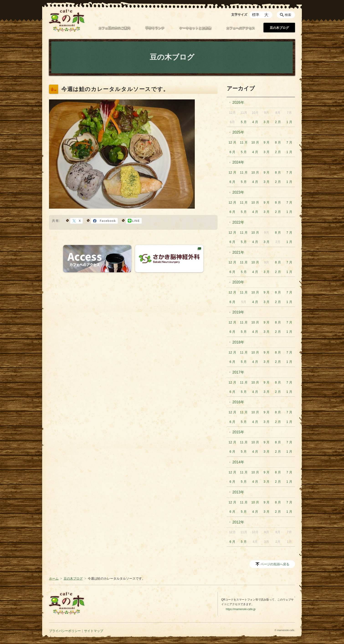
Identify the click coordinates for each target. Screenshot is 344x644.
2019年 (238, 312)
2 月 (278, 122)
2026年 (238, 102)
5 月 (244, 122)
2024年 (238, 162)
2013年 (238, 492)
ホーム (54, 578)
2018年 (238, 342)
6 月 (232, 152)
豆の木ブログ (279, 28)
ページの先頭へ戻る (275, 564)
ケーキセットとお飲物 (195, 28)
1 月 (289, 122)
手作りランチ (155, 28)
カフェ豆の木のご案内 (114, 28)
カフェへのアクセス (241, 28)
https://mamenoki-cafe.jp (241, 609)
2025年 (238, 132)
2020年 (238, 282)
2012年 (238, 522)
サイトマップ (94, 631)
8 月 (278, 142)
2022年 (238, 222)
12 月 (232, 142)
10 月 (255, 142)
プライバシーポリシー (65, 631)
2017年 (238, 372)
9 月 (267, 142)
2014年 (238, 462)
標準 (256, 15)
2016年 (238, 402)
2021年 (238, 252)
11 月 (244, 142)
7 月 (289, 142)
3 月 (267, 122)
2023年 (238, 192)
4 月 (255, 122)
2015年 (238, 432)
